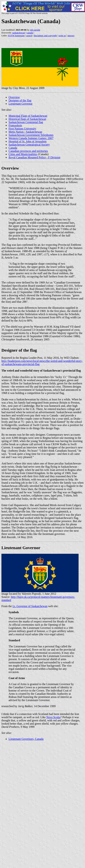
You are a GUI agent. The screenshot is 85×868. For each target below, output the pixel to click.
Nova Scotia (53, 717)
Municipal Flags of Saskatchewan (28, 116)
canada (30, 33)
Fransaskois (15, 125)
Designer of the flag (20, 100)
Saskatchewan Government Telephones (31, 135)
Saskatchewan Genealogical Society (29, 145)
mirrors (71, 35)
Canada (13, 148)
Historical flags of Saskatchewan (27, 119)
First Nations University (22, 129)
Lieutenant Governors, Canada (26, 739)
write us (62, 35)
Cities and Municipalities (23, 154)
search (29, 35)
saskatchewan (18, 33)
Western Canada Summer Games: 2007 (31, 138)
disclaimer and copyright (45, 35)
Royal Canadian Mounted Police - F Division (34, 157)
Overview (14, 97)
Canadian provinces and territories (28, 151)
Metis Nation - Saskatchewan (25, 132)
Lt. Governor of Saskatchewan (30, 606)
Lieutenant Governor (21, 104)
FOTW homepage (16, 35)
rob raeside (35, 30)
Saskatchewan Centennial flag (26, 122)
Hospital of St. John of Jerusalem (27, 141)
